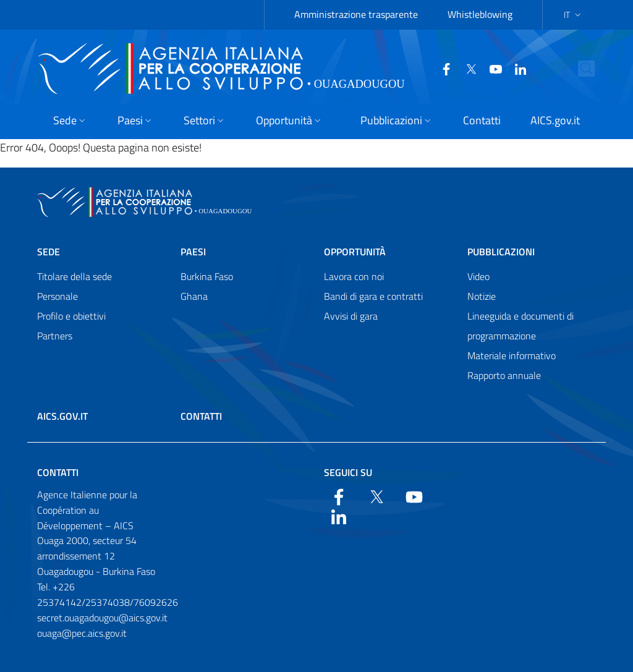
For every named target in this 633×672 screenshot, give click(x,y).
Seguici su (348, 472)
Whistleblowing (480, 14)
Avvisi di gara (351, 316)
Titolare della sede (74, 276)
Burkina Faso (207, 276)
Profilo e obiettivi (71, 316)
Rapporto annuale (504, 375)
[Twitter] (462, 68)
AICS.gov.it (62, 416)
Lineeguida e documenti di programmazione (520, 326)
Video (478, 276)
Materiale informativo (512, 355)
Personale (57, 296)
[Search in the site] (598, 69)
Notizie (482, 296)
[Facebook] (437, 68)
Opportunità (355, 252)
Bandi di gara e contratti (373, 296)
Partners (55, 336)
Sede (49, 252)
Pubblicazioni (501, 252)
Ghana (194, 296)
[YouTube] (486, 68)
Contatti (201, 416)
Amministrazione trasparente (356, 14)
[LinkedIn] (511, 68)
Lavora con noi (354, 276)
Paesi (193, 252)
